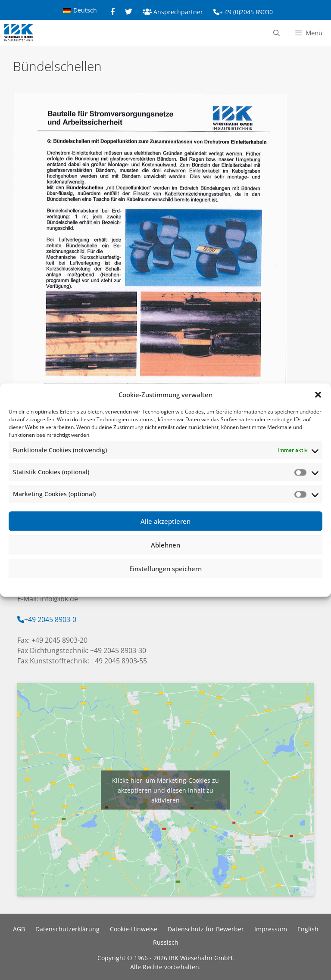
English (308, 929)
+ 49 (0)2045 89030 (246, 12)
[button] (318, 395)
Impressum (217, 586)
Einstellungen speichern (165, 569)
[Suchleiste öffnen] (276, 33)
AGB (19, 929)
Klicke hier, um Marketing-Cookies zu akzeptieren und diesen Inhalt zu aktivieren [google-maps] (165, 790)
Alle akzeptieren (165, 521)
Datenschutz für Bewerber (206, 929)
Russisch (166, 942)
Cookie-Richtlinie (121, 586)
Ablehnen (165, 545)
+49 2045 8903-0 (50, 619)
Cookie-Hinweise (134, 929)
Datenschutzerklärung (172, 586)
